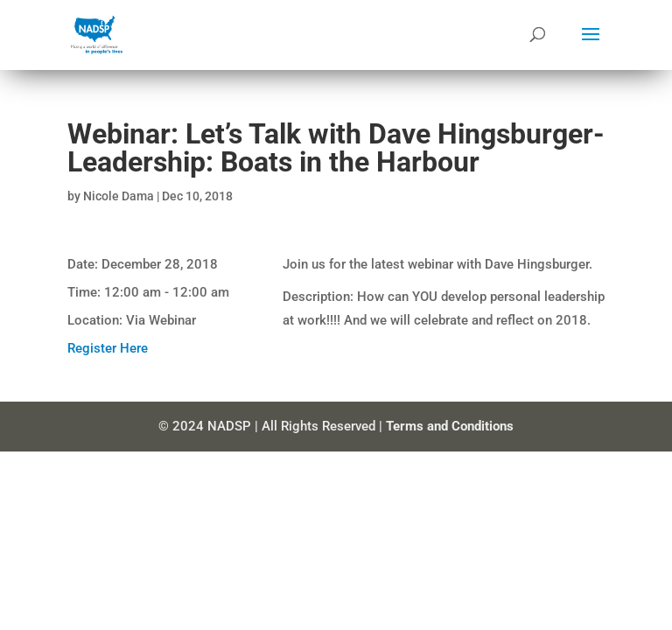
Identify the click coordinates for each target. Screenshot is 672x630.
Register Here (108, 348)
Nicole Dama (119, 196)
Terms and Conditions (450, 426)
